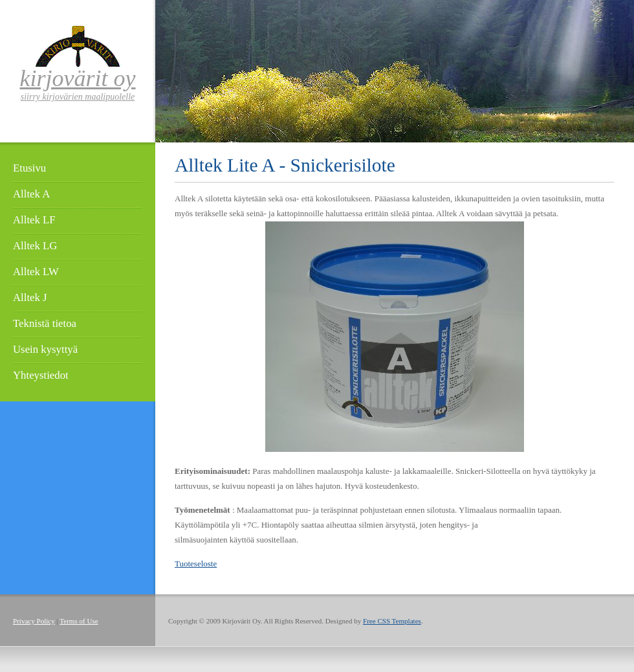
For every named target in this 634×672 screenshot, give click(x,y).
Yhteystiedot (41, 375)
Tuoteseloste (196, 564)
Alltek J (30, 297)
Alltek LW (36, 272)
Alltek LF (34, 220)
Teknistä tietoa (45, 323)
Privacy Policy (34, 621)
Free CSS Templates (392, 621)
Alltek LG (35, 246)
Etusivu (29, 168)
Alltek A (31, 194)
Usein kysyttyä (45, 349)
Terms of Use (79, 621)
